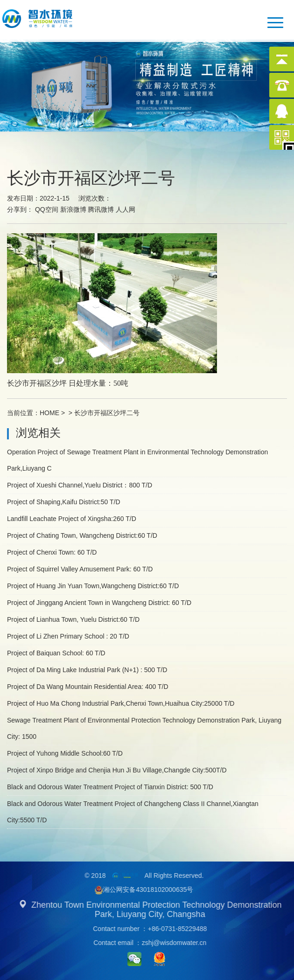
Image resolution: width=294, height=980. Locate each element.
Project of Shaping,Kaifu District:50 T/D (64, 502)
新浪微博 (73, 209)
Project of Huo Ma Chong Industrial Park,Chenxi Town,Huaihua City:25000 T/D (121, 703)
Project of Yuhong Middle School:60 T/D (65, 753)
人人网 (126, 209)
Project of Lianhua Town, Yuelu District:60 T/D (73, 619)
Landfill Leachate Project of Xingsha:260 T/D (72, 519)
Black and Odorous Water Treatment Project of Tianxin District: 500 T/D (110, 787)
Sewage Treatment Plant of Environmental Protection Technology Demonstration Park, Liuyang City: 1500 (144, 728)
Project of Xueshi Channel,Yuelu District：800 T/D (80, 485)
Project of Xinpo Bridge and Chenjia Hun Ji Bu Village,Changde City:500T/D (117, 770)
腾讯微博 (101, 209)
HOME (49, 413)
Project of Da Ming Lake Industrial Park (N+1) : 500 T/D (87, 670)
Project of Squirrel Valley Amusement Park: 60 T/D (80, 569)
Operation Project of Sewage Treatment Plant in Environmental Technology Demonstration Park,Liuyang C (137, 460)
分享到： (20, 209)
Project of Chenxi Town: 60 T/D (52, 552)
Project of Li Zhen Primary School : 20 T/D (68, 636)
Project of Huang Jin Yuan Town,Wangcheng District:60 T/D (93, 586)
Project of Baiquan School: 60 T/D (56, 653)
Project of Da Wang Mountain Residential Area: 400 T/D (88, 687)
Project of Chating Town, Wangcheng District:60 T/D (82, 535)
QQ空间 (47, 209)
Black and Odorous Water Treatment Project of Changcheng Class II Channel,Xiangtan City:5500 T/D (133, 812)
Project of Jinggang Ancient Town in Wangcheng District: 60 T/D (99, 603)
